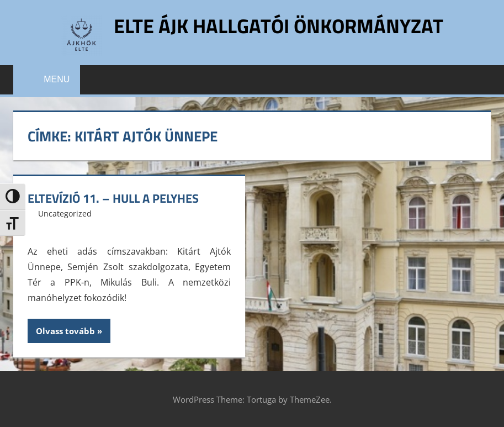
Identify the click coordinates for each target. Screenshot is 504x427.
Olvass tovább (65, 331)
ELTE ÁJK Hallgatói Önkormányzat (278, 26)
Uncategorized (65, 213)
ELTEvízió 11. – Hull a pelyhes (113, 198)
